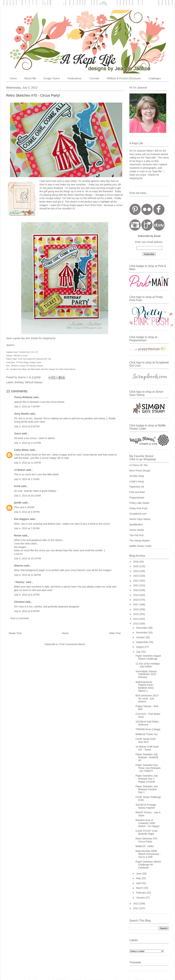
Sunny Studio (137, 530)
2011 (136, 908)
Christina (19, 602)
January (141, 898)
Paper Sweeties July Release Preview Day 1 (147, 789)
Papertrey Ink (137, 487)
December (142, 628)
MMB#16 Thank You (147, 734)
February (141, 893)
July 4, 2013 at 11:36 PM (27, 575)
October (141, 637)
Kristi (18, 486)
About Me (30, 79)
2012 (136, 903)
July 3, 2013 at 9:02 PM (27, 426)
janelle (18, 503)
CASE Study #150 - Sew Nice (146, 740)
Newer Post (15, 633)
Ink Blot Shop (137, 476)
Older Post (115, 633)
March (140, 888)
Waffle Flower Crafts (140, 546)
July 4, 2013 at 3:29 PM (27, 512)
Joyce (18, 433)
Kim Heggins (22, 519)
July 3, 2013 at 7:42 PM (27, 406)
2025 (136, 566)
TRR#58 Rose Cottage (148, 729)
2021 (136, 585)
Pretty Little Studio (139, 503)
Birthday (19, 382)
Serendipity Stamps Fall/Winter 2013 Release (146, 674)
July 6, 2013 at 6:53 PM (27, 611)
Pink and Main (137, 492)
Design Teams (52, 79)
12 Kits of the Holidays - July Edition (148, 665)
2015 (136, 614)
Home (13, 79)
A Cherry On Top (138, 465)
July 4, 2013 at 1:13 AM (27, 479)
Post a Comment (20, 618)
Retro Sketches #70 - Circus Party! (147, 840)
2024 (136, 571)
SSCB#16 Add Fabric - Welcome (148, 723)
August (140, 647)
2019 (136, 595)
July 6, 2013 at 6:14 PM (27, 595)
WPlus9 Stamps (34, 382)
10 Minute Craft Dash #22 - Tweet (147, 748)
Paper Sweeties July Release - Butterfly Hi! (147, 757)
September (142, 642)
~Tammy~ (20, 582)
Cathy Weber (21, 450)
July (139, 652)
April (139, 883)
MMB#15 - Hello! (145, 846)
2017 (136, 604)
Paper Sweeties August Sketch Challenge (148, 657)
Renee (18, 536)
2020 (136, 590)
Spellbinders (136, 524)
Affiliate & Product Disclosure (124, 79)
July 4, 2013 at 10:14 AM (27, 496)
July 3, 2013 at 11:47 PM (27, 443)
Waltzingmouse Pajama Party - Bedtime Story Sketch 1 (145, 686)
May (139, 878)
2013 (136, 624)
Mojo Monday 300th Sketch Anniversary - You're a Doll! (148, 854)
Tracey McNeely (23, 397)
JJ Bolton (20, 470)
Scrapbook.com (138, 514)
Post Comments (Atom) (72, 644)
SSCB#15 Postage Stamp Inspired (146, 806)
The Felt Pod (136, 535)
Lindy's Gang (137, 481)
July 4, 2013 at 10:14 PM (27, 558)
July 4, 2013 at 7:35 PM (27, 528)
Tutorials (94, 79)
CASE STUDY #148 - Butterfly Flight (147, 832)
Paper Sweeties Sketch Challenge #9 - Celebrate (148, 865)
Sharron (19, 566)
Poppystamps (137, 498)
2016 (136, 609)
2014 (136, 619)
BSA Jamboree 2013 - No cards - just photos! (148, 698)
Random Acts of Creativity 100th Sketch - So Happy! (147, 823)
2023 (136, 576)
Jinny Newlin (22, 414)
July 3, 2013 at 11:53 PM (27, 463)
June (139, 874)
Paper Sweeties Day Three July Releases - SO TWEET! (148, 768)
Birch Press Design (140, 471)
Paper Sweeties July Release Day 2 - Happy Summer (147, 779)
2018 (136, 600)
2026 (136, 562)
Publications (75, 79)
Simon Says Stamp (140, 519)
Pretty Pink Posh (139, 508)
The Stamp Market (139, 541)
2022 (136, 581)
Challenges (155, 79)
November (142, 633)
